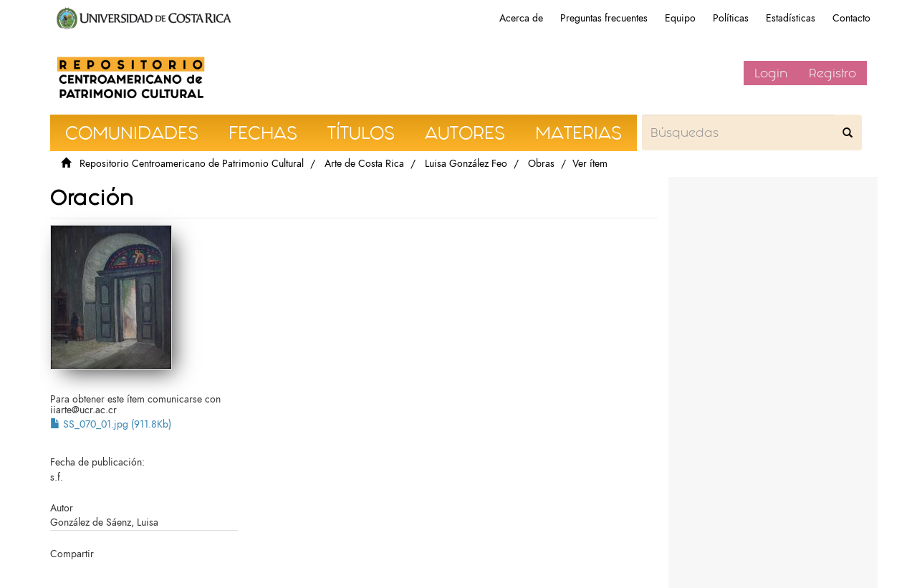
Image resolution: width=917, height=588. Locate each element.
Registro (832, 73)
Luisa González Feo (466, 164)
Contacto (851, 18)
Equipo (680, 18)
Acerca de (521, 18)
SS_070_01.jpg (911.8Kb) (111, 424)
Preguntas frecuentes (604, 18)
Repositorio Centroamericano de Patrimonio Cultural (192, 164)
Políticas (731, 18)
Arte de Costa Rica (364, 164)
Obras (541, 164)
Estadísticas (791, 18)
